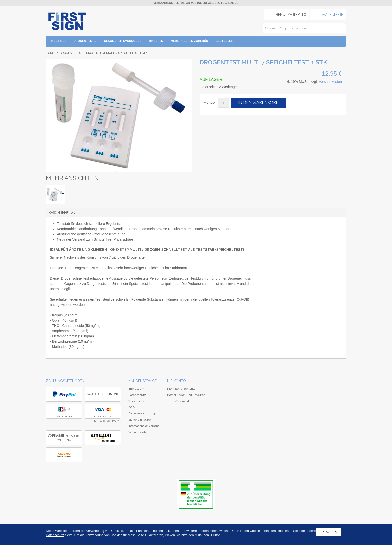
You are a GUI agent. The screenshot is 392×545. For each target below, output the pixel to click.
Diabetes (156, 41)
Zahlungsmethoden (65, 381)
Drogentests (85, 41)
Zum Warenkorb (179, 401)
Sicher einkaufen (140, 420)
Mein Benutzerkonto (181, 389)
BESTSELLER (225, 41)
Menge (209, 102)
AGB (132, 407)
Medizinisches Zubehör (189, 41)
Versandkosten (330, 82)
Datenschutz (137, 395)
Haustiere (58, 41)
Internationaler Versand (144, 426)
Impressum (136, 389)
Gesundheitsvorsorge (123, 41)
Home (50, 53)
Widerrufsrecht (139, 401)
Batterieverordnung (142, 413)
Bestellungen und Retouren (186, 395)
